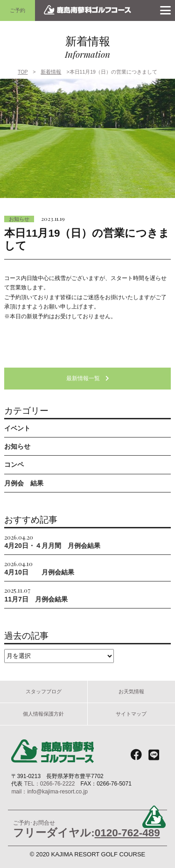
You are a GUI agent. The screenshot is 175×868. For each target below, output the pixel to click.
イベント (17, 428)
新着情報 (51, 72)
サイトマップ (131, 714)
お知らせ (19, 219)
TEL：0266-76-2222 (50, 784)
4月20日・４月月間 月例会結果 (52, 541)
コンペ (14, 465)
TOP (23, 72)
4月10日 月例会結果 (39, 568)
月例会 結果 (24, 483)
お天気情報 (131, 691)
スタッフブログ (44, 691)
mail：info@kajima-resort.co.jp (49, 792)
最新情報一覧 (88, 378)
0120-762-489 (127, 833)
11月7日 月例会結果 (36, 594)
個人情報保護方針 (43, 714)
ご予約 (17, 10)
